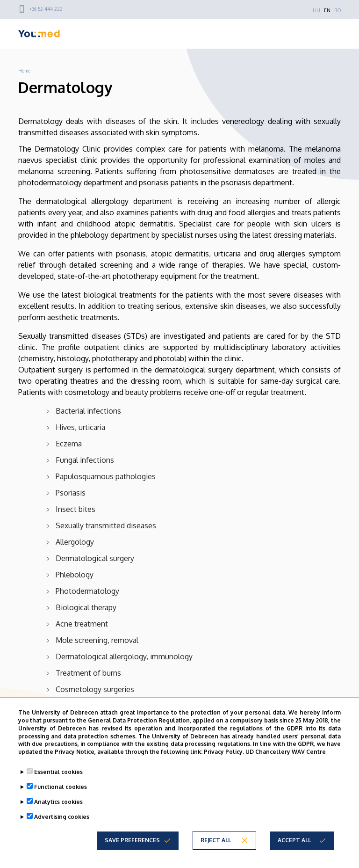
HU (316, 10)
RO (337, 10)
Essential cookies (58, 772)
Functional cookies (61, 787)
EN (327, 10)
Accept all (294, 840)
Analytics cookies (58, 802)
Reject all (216, 840)
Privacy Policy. (224, 752)
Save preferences (132, 840)
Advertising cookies (62, 817)
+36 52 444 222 (46, 9)
